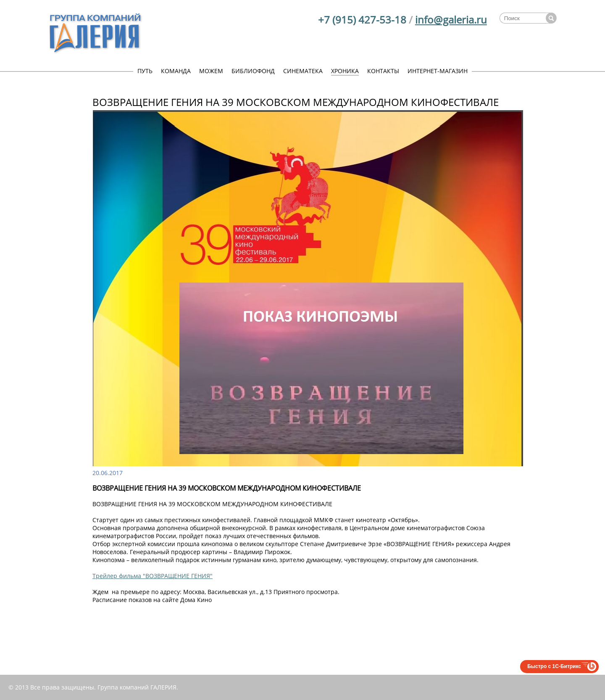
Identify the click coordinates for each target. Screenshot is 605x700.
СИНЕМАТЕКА (303, 71)
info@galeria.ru (451, 20)
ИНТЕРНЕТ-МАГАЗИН (438, 71)
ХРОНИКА (345, 71)
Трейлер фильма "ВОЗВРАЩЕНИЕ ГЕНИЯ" (153, 576)
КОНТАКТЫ (383, 71)
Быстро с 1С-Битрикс (554, 666)
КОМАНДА (176, 71)
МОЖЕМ (211, 71)
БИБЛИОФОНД (253, 71)
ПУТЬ (145, 71)
